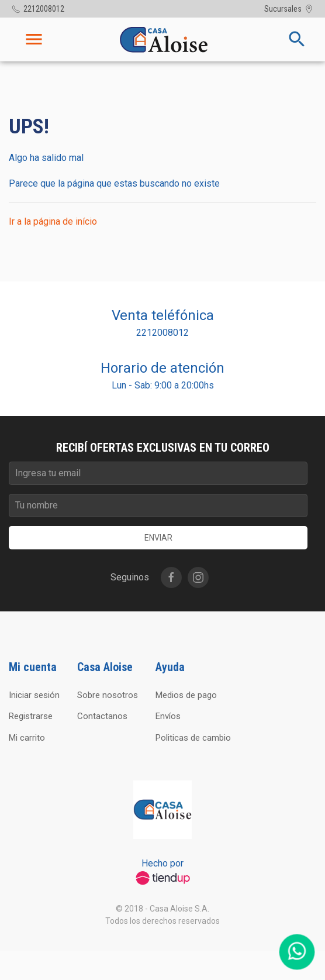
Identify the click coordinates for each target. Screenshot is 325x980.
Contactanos (102, 716)
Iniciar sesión (34, 695)
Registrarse (31, 716)
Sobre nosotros (108, 695)
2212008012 (162, 333)
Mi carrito (27, 738)
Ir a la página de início (53, 221)
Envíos (168, 716)
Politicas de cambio (193, 738)
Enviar (158, 538)
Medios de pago (186, 695)
